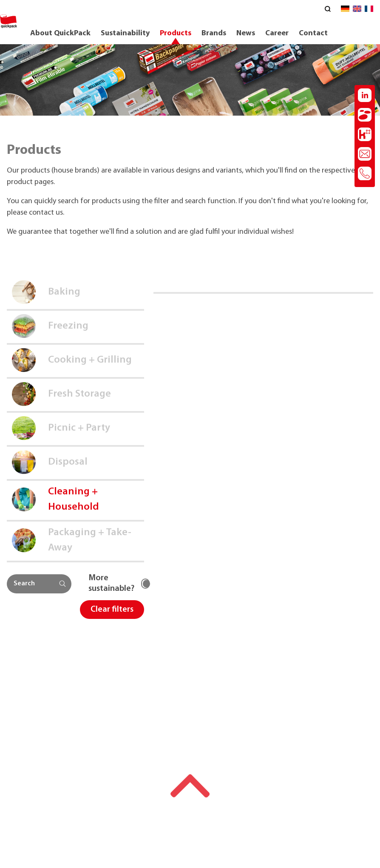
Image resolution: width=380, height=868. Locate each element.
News (246, 33)
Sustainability (125, 33)
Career (277, 33)
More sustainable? (111, 583)
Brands (214, 33)
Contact (313, 33)
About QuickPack (60, 33)
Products (176, 33)
